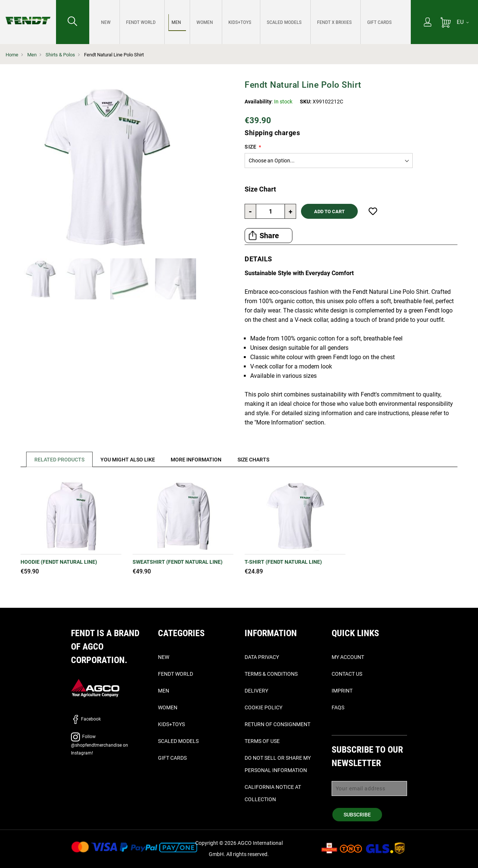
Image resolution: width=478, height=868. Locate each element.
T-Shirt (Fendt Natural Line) (283, 562)
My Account (348, 657)
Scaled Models (178, 741)
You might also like (130, 460)
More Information (200, 460)
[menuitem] (105, 22)
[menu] (250, 22)
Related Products (60, 460)
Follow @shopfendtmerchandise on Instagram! (100, 745)
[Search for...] (73, 22)
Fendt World (176, 674)
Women (168, 707)
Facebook (86, 719)
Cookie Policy (263, 707)
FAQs (338, 707)
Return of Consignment (277, 724)
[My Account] (428, 23)
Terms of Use (262, 741)
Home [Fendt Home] (12, 55)
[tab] (57, 459)
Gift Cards (172, 758)
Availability (258, 102)
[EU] (463, 22)
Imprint (342, 691)
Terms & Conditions (271, 674)
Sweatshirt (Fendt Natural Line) (178, 562)
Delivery (256, 691)
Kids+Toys (171, 724)
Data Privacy (262, 657)
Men (32, 55)
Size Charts (259, 460)
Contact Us (347, 674)
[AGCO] (95, 687)
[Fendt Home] (28, 13)
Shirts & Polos (60, 55)
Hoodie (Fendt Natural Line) (59, 562)
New (164, 657)
